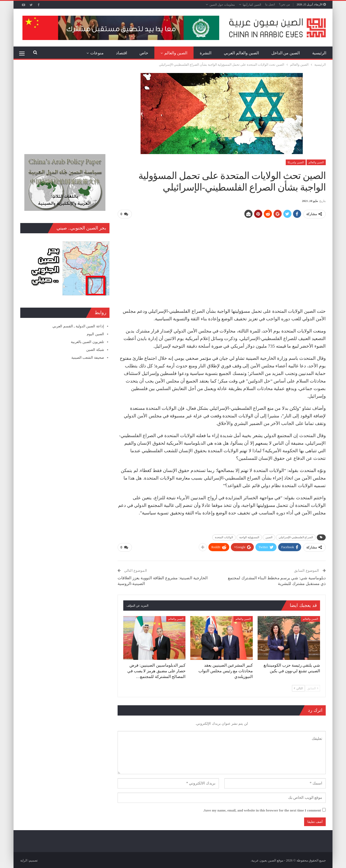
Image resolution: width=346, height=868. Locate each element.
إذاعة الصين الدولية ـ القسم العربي (78, 326)
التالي (298, 687)
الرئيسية (319, 53)
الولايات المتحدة (224, 537)
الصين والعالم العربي (241, 53)
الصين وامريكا (296, 162)
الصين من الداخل (286, 53)
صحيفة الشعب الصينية (88, 357)
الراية (24, 860)
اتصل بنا (270, 4)
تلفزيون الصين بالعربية (87, 342)
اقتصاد (122, 53)
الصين (269, 537)
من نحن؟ (285, 4)
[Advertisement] (222, 261)
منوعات (97, 53)
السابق (313, 687)
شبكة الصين (95, 350)
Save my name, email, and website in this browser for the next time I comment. (262, 809)
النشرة (206, 53)
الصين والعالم (176, 53)
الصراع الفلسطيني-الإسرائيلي (296, 537)
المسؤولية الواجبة (249, 537)
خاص (144, 53)
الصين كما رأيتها (252, 5)
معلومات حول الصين (222, 5)
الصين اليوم (95, 334)
